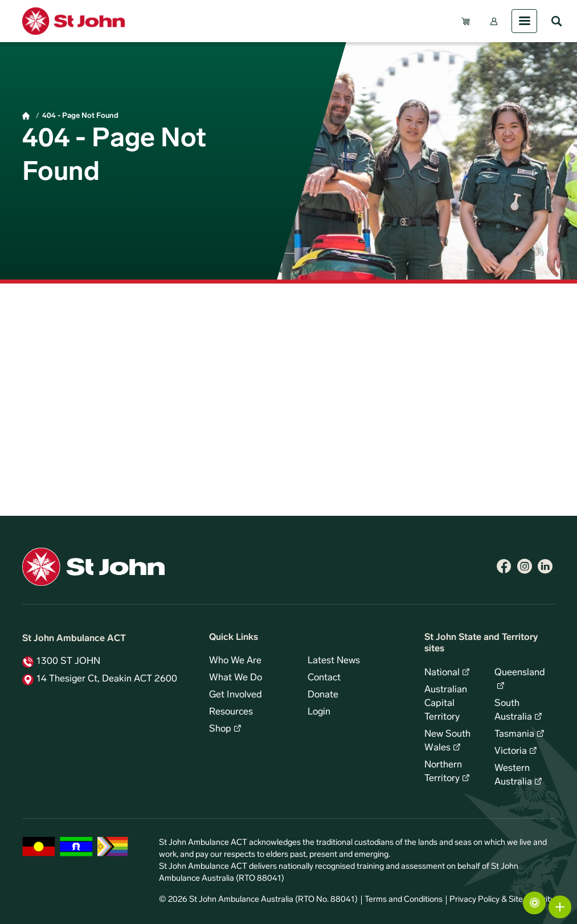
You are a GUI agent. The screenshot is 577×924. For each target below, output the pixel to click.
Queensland (520, 673)
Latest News (334, 661)
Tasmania (514, 734)
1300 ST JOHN (68, 662)
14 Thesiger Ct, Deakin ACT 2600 (107, 679)
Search (556, 21)
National (442, 673)
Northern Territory (443, 772)
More (560, 907)
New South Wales (447, 741)
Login (319, 712)
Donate (323, 695)
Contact (324, 678)
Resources (231, 712)
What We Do (236, 678)
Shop (220, 729)
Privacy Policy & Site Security (502, 900)
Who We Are (235, 661)
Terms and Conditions (404, 900)
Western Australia (513, 775)
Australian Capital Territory (446, 704)
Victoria (511, 751)
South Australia (513, 711)
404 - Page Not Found (80, 116)
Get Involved (236, 695)
